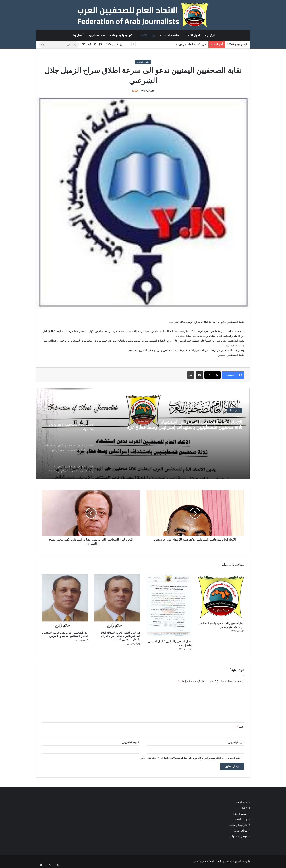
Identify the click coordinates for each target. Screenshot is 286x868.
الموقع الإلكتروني (131, 743)
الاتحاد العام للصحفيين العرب (207, 861)
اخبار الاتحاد (192, 35)
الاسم (240, 727)
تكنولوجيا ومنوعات (122, 35)
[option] (143, 434)
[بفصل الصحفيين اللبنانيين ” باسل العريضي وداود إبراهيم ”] (169, 606)
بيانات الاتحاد (147, 35)
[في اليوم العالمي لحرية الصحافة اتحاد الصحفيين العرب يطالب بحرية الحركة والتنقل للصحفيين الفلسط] (117, 602)
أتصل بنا (78, 35)
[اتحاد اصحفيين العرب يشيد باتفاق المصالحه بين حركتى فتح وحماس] (221, 597)
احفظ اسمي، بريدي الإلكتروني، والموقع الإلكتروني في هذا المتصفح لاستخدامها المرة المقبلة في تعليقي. (190, 758)
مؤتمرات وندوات (239, 836)
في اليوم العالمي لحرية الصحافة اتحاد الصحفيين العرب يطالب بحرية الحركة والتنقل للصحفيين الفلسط (121, 636)
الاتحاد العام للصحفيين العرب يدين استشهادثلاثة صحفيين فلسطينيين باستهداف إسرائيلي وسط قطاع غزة (190, 432)
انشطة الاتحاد (171, 35)
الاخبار (244, 808)
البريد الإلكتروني (235, 743)
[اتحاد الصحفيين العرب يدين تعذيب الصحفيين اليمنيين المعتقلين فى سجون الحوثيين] (65, 602)
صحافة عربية (97, 35)
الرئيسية (210, 35)
